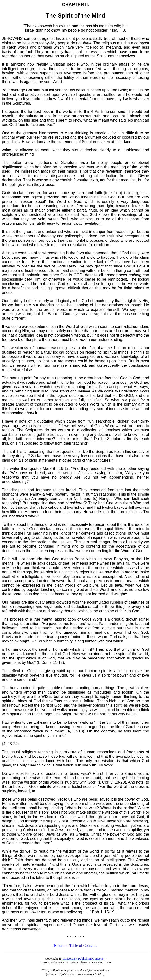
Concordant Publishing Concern (83, 958)
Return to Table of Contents (75, 946)
